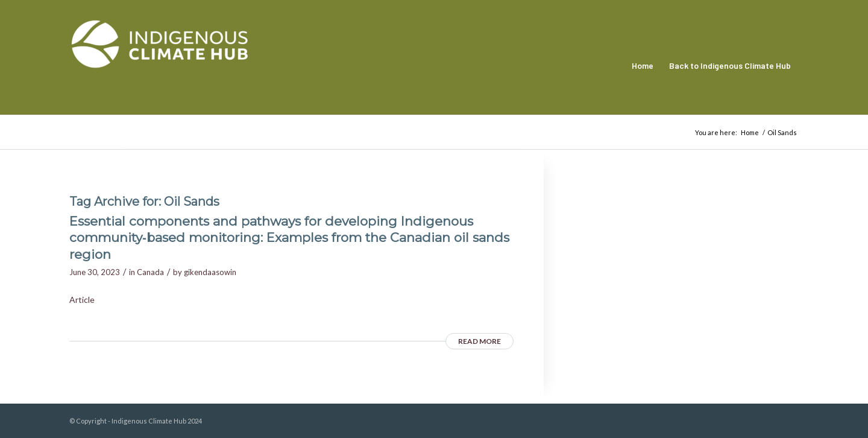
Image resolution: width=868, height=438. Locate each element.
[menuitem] (643, 66)
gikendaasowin (210, 272)
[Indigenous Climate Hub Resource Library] (160, 66)
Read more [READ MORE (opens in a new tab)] (480, 341)
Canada (150, 272)
